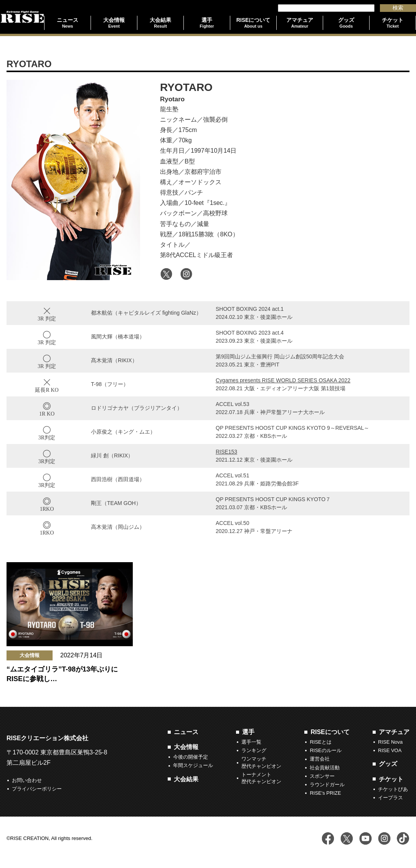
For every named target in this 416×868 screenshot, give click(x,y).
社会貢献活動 (325, 768)
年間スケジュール (193, 765)
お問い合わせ (27, 780)
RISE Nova (390, 742)
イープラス (390, 798)
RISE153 (226, 452)
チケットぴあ (393, 789)
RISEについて (330, 732)
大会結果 (186, 779)
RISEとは (320, 742)
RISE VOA (390, 750)
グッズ (388, 764)
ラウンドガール (327, 785)
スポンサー (322, 776)
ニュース (186, 732)
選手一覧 (251, 742)
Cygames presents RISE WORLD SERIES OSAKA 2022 (283, 380)
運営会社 (320, 759)
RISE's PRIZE (325, 793)
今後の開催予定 (191, 757)
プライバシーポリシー (37, 789)
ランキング (254, 750)
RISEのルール (325, 750)
